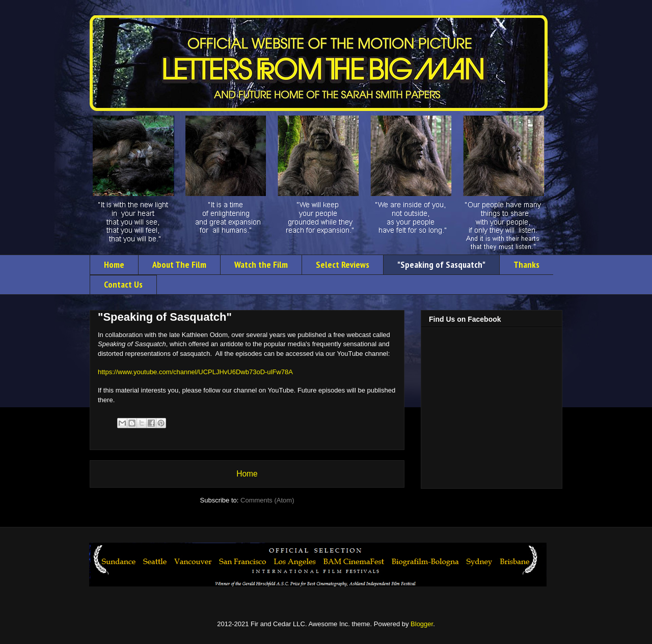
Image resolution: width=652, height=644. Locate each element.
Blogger (422, 624)
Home (114, 264)
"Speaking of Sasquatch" (441, 264)
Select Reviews (343, 264)
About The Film (179, 264)
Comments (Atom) (267, 500)
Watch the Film (261, 264)
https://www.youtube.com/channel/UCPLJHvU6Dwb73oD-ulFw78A (195, 372)
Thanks (526, 264)
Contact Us (123, 284)
